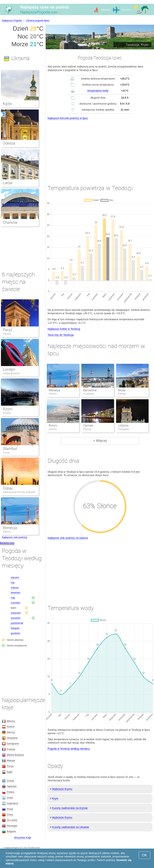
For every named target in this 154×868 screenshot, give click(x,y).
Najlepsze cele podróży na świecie (68, 538)
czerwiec (16, 603)
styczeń (15, 577)
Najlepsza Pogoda (12, 20)
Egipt (10, 772)
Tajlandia (12, 786)
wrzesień (16, 618)
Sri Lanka (12, 820)
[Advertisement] (100, 149)
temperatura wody (98, 91)
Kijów (7, 104)
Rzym (8, 409)
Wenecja (54, 390)
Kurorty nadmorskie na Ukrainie (71, 827)
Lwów (8, 183)
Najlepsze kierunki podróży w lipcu (68, 118)
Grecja (10, 781)
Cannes (88, 426)
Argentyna (12, 803)
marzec (15, 588)
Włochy (7, 413)
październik (17, 623)
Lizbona (123, 426)
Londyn (9, 369)
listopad (15, 628)
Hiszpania (12, 738)
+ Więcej (100, 441)
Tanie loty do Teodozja (61, 335)
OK (144, 855)
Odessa (9, 143)
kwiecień (15, 593)
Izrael (10, 798)
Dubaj (8, 488)
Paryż (8, 330)
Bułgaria (11, 831)
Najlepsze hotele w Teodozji (64, 329)
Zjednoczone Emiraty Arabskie (19, 492)
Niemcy (11, 732)
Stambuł (10, 449)
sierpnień (16, 613)
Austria (11, 727)
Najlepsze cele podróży (15, 537)
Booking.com (7, 543)
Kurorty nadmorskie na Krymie (70, 808)
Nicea (122, 390)
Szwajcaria (13, 744)
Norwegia (12, 826)
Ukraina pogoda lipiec (38, 20)
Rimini (53, 426)
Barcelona (90, 390)
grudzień (15, 633)
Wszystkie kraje (23, 838)
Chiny (10, 815)
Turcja (6, 452)
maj (13, 598)
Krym (55, 798)
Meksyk (11, 760)
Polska (10, 792)
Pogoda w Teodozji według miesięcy (69, 749)
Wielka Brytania (11, 373)
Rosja (10, 809)
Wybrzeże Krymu (62, 789)
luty (13, 583)
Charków (10, 222)
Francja (7, 334)
